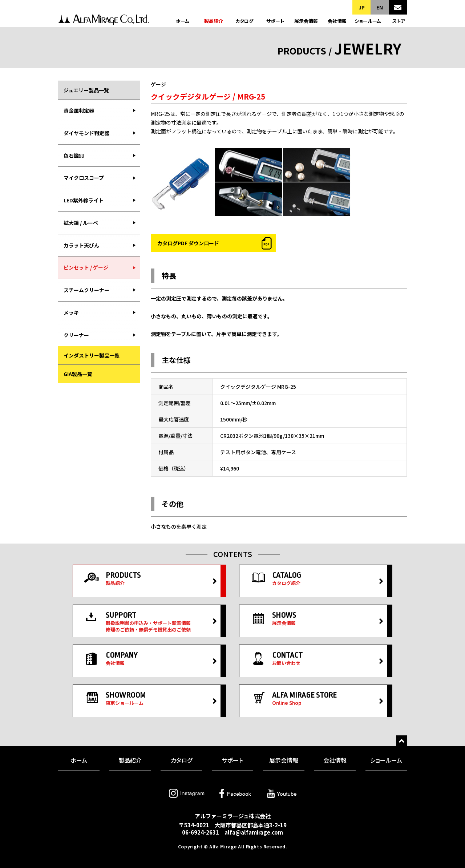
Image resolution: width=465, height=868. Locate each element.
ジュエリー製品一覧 (86, 90)
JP (362, 7)
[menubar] (99, 223)
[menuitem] (99, 111)
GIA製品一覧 (78, 374)
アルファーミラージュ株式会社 (104, 21)
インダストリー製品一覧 (92, 355)
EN (380, 7)
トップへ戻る (401, 741)
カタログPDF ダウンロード (188, 243)
